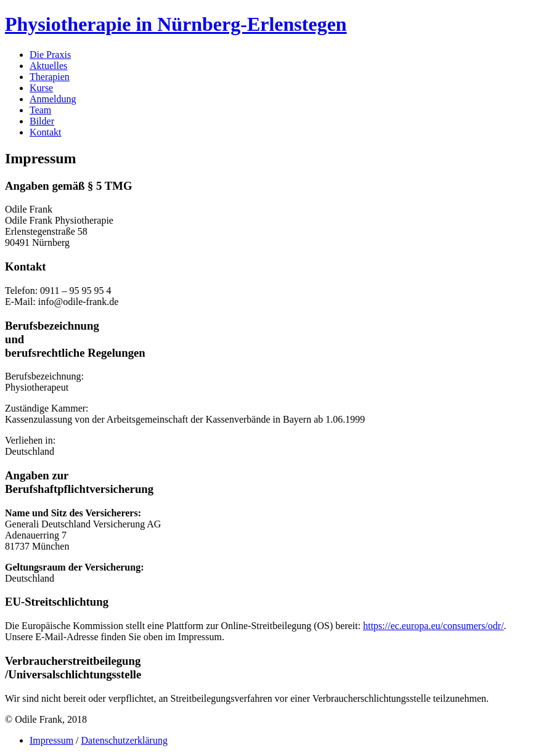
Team (40, 110)
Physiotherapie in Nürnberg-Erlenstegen (176, 24)
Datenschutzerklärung (124, 740)
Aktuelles (48, 66)
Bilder (42, 121)
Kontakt (46, 132)
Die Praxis (50, 55)
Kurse (41, 88)
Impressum (51, 740)
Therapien (50, 77)
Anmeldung (53, 99)
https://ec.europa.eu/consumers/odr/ (433, 626)
